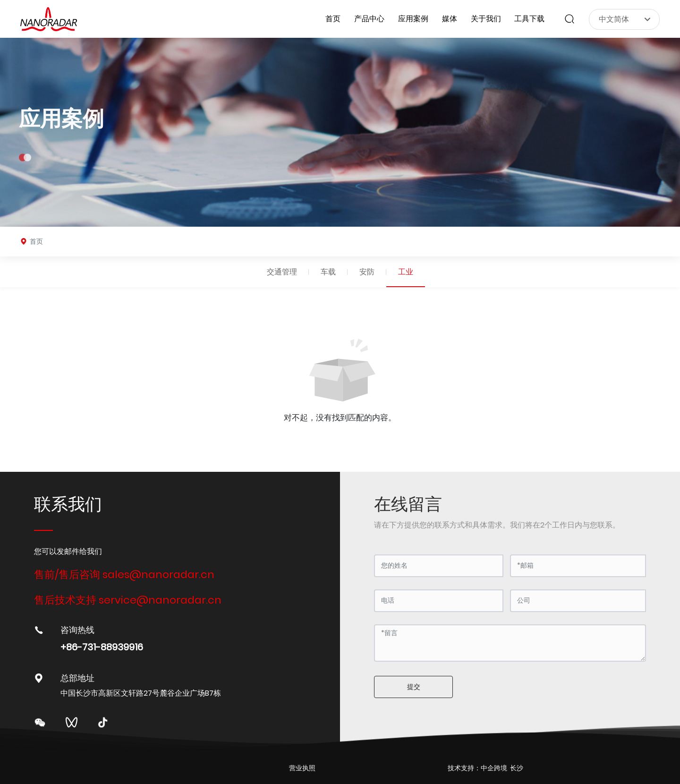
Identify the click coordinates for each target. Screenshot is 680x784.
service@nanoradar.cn (160, 600)
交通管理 (282, 272)
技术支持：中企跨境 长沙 (485, 768)
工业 (406, 272)
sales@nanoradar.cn (158, 575)
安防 (367, 272)
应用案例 (61, 130)
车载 (328, 272)
